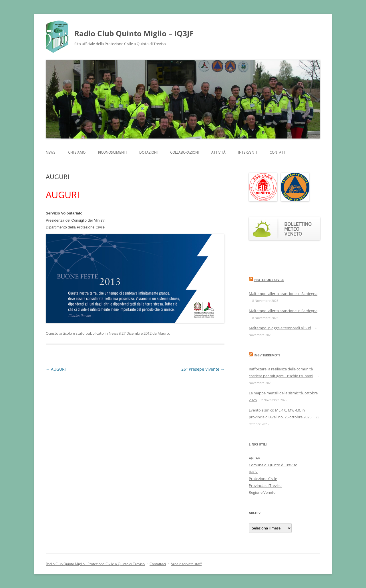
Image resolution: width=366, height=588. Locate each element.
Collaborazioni (184, 152)
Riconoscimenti (112, 152)
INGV (253, 472)
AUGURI (56, 369)
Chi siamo (77, 152)
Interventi (248, 152)
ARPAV (254, 458)
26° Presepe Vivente (203, 369)
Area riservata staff (186, 564)
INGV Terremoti (267, 355)
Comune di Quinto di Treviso (273, 465)
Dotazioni (148, 152)
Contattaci (158, 564)
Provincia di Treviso (265, 485)
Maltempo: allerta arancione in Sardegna (283, 294)
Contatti (278, 152)
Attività (218, 152)
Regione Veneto (262, 492)
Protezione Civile (269, 280)
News (51, 152)
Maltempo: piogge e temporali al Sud (280, 328)
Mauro (163, 333)
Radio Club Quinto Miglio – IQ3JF (134, 33)
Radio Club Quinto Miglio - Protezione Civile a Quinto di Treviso (95, 564)
